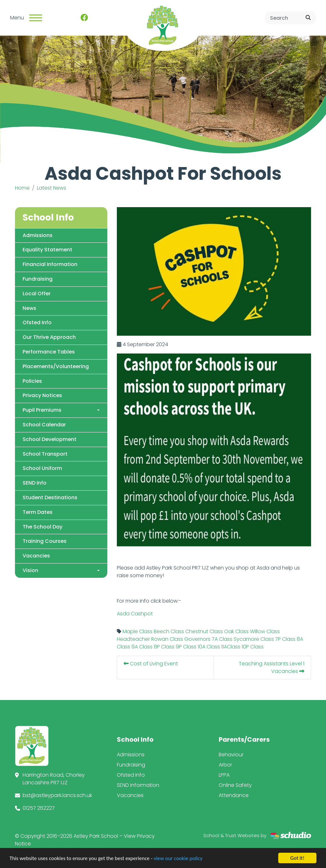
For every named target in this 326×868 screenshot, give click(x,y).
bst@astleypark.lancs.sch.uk (57, 795)
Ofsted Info (37, 323)
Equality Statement (47, 250)
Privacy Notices (42, 396)
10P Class (253, 647)
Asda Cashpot (135, 614)
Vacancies (36, 556)
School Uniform (42, 469)
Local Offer (37, 294)
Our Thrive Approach (49, 337)
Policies (32, 381)
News (29, 308)
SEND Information (138, 785)
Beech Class (169, 632)
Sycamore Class (254, 639)
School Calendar (44, 425)
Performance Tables (49, 352)
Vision (30, 570)
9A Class (142, 647)
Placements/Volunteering (56, 366)
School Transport (45, 454)
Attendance (234, 795)
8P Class (164, 647)
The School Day (43, 527)
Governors (197, 639)
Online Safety (235, 785)
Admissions (38, 235)
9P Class (186, 647)
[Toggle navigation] (36, 18)
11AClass (231, 647)
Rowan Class (167, 639)
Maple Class (138, 632)
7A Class (222, 639)
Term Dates (38, 512)
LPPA (224, 775)
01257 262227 (39, 808)
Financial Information (50, 264)
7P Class (285, 639)
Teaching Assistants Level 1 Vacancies (272, 668)
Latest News (52, 188)
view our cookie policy (178, 860)
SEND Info (35, 483)
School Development (50, 439)
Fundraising (38, 279)
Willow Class (265, 632)
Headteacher (133, 639)
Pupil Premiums (42, 410)
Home (22, 188)
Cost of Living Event (151, 664)
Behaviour (231, 755)
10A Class (209, 647)
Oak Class (236, 632)
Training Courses (45, 541)
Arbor (225, 765)
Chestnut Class (204, 632)
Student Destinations (50, 497)
